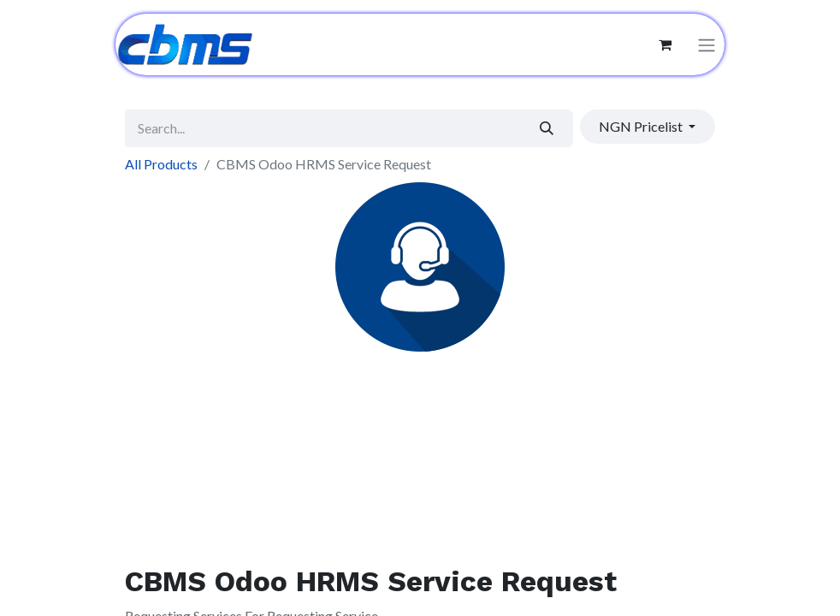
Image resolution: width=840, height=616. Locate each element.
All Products (161, 164)
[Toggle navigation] (707, 45)
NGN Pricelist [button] (642, 126)
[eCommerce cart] (665, 44)
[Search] (547, 128)
